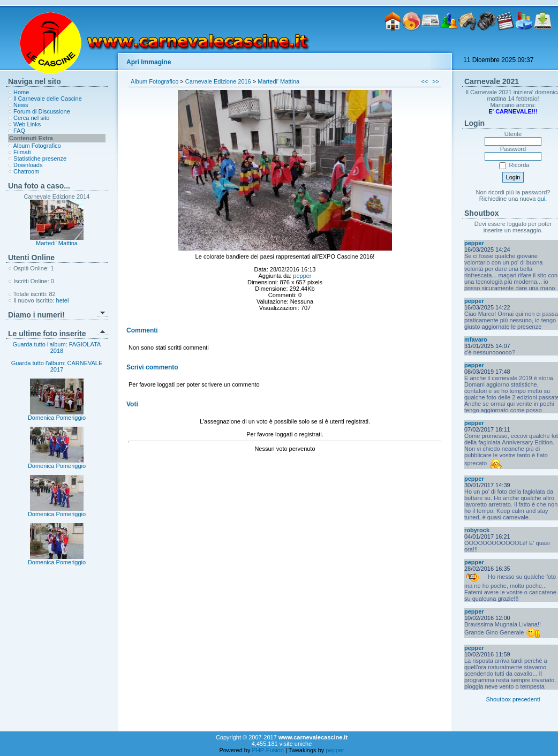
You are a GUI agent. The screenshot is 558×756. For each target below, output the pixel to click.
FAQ (19, 131)
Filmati (22, 152)
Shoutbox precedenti (513, 699)
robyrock (477, 530)
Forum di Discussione (42, 111)
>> (436, 81)
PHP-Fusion (268, 750)
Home (21, 92)
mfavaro (476, 339)
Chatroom (26, 171)
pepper (302, 276)
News (21, 105)
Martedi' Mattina (57, 243)
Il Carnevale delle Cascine (48, 99)
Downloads (28, 165)
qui (542, 199)
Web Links (27, 124)
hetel (63, 300)
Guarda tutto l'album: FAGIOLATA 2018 (57, 347)
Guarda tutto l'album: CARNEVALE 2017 (57, 366)
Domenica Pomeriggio (57, 415)
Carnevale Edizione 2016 (218, 81)
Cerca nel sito (31, 118)
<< (424, 81)
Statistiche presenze (40, 158)
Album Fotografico (37, 146)
